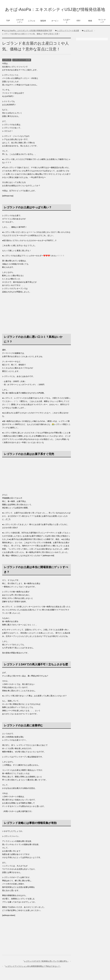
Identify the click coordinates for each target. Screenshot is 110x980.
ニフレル (32, 21)
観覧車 (43, 21)
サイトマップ (102, 21)
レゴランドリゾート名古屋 (22, 60)
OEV (78, 21)
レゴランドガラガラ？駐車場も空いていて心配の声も (46, 961)
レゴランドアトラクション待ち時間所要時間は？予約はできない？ (33, 966)
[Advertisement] (37, 311)
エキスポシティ (20, 21)
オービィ (55, 21)
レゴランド (7, 60)
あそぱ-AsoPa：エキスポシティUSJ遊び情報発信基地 (55, 9)
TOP (8, 21)
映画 (90, 21)
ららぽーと (67, 21)
